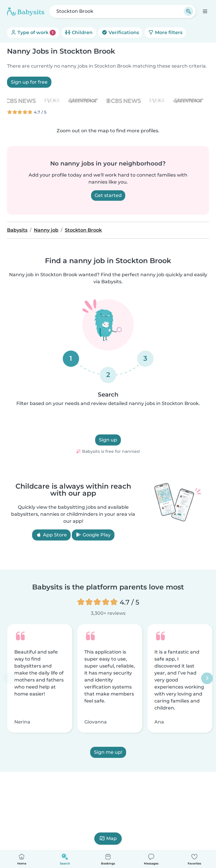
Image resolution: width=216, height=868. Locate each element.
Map (108, 838)
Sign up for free (29, 82)
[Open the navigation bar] (205, 11)
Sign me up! (108, 752)
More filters (165, 32)
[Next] (207, 678)
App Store (51, 535)
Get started (108, 195)
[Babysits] (26, 11)
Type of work (33, 33)
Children (79, 32)
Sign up (108, 440)
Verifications (120, 32)
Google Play (93, 535)
